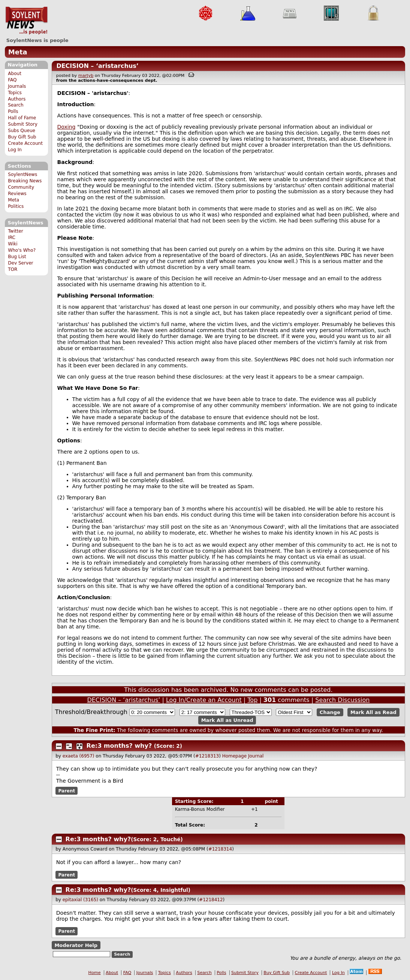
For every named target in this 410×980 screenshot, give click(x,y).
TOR (13, 269)
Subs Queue (22, 131)
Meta (18, 52)
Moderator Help (76, 945)
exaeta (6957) (79, 756)
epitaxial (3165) (80, 900)
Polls (13, 111)
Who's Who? (22, 250)
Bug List (17, 257)
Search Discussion (342, 700)
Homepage (234, 756)
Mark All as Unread (227, 720)
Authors (17, 99)
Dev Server (20, 263)
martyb (86, 76)
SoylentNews (26, 21)
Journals (17, 86)
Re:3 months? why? (119, 746)
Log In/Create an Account (204, 700)
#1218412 (211, 900)
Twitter (15, 231)
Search (16, 105)
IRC (12, 237)
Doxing (67, 127)
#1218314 (220, 849)
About (15, 74)
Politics (16, 206)
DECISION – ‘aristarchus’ (97, 66)
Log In (15, 150)
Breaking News (25, 181)
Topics (15, 93)
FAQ (12, 80)
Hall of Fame (22, 118)
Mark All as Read (373, 712)
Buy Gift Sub (22, 137)
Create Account (25, 143)
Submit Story (23, 124)
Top (252, 700)
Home (95, 973)
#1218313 (207, 756)
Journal (256, 756)
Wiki (13, 244)
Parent (67, 791)
